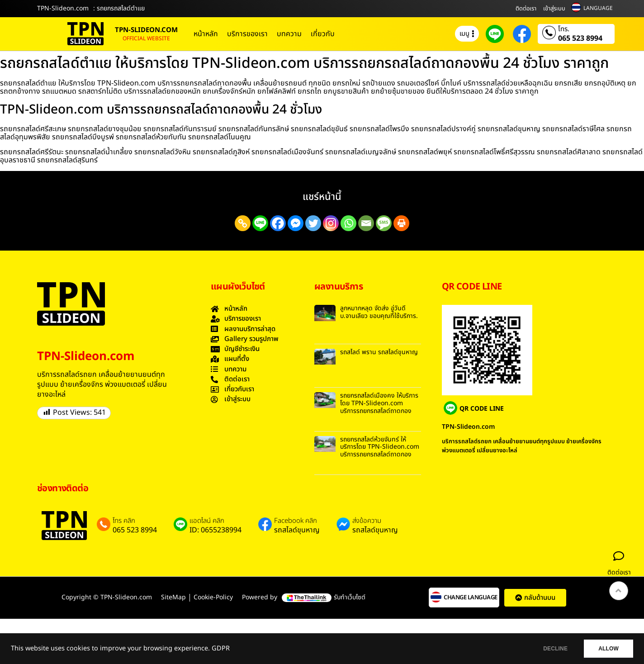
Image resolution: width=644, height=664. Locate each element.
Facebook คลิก (296, 521)
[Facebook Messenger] (296, 223)
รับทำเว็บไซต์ (350, 597)
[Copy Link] (243, 223)
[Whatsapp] (348, 223)
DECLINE (551, 649)
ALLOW (607, 649)
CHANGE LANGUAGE (471, 598)
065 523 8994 (580, 38)
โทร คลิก (124, 521)
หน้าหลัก (206, 34)
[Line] (260, 223)
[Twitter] (313, 223)
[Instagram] (331, 223)
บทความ (289, 34)
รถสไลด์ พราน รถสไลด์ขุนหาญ (379, 352)
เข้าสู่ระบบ (554, 9)
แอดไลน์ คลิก (207, 521)
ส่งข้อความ (367, 521)
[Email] (366, 223)
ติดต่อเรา (526, 9)
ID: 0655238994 (215, 530)
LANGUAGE (598, 8)
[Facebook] (278, 223)
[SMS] (384, 223)
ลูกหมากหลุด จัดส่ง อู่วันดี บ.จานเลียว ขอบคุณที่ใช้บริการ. (379, 312)
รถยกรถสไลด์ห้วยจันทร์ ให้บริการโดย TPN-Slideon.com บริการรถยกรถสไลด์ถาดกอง (380, 447)
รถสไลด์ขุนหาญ (297, 530)
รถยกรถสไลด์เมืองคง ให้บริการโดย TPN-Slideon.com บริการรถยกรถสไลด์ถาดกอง (379, 403)
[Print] (401, 223)
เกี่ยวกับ (323, 34)
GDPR (221, 649)
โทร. (564, 29)
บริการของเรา (247, 34)
